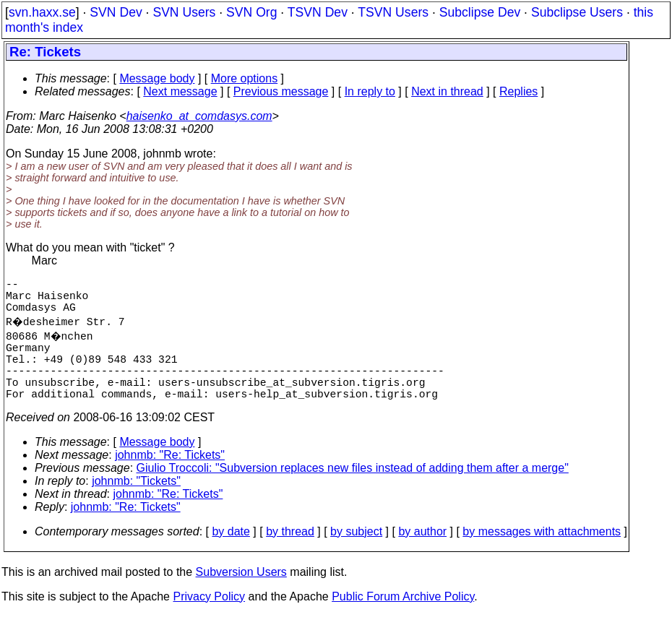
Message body (157, 78)
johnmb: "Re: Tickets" (170, 478)
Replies (518, 91)
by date (231, 555)
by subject (356, 555)
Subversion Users (241, 595)
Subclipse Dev (480, 12)
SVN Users (184, 12)
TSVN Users (393, 12)
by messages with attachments (542, 555)
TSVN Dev (318, 12)
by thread (290, 555)
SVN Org (251, 12)
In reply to (370, 91)
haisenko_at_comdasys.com (199, 116)
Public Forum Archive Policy (403, 620)
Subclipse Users (577, 12)
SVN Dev (116, 12)
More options (245, 78)
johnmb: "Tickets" (136, 504)
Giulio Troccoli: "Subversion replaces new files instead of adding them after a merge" (353, 491)
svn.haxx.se (42, 12)
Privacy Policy (209, 620)
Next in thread (447, 91)
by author (422, 555)
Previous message (281, 91)
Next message (180, 91)
